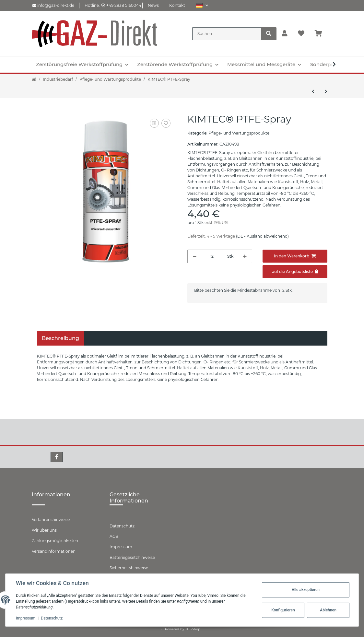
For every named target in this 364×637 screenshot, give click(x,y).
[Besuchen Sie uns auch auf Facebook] (57, 457)
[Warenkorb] (321, 34)
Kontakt (177, 5)
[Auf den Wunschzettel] (166, 123)
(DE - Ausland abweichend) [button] (262, 236)
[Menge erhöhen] (245, 256)
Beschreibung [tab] (60, 338)
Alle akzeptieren (306, 590)
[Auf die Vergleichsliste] (154, 123)
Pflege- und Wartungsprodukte (239, 133)
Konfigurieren (283, 610)
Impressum (121, 547)
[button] (202, 5)
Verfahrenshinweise (51, 519)
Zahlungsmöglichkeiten (55, 541)
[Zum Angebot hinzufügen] (295, 272)
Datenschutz (122, 526)
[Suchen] (227, 34)
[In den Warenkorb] (295, 256)
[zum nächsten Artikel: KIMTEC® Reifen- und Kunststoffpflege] (326, 91)
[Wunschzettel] (301, 34)
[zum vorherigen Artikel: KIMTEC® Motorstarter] (313, 91)
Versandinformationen (54, 551)
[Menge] (212, 256)
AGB (114, 536)
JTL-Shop (193, 629)
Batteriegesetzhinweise (132, 557)
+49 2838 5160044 (121, 5)
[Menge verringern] (195, 256)
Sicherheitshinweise (129, 568)
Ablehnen (328, 610)
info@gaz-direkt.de (53, 5)
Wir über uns (44, 530)
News (153, 5)
